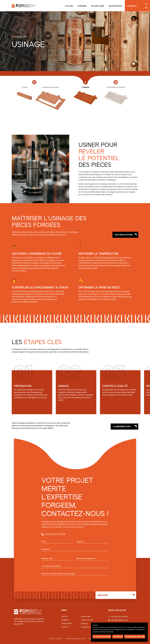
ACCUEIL (69, 6)
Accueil (64, 616)
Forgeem (82, 6)
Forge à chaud (87, 620)
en (146, 8)
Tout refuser (118, 636)
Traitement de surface (90, 627)
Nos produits (116, 6)
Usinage (84, 623)
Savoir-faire (98, 6)
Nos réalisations (124, 235)
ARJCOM (82, 639)
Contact (132, 6)
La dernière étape (122, 426)
